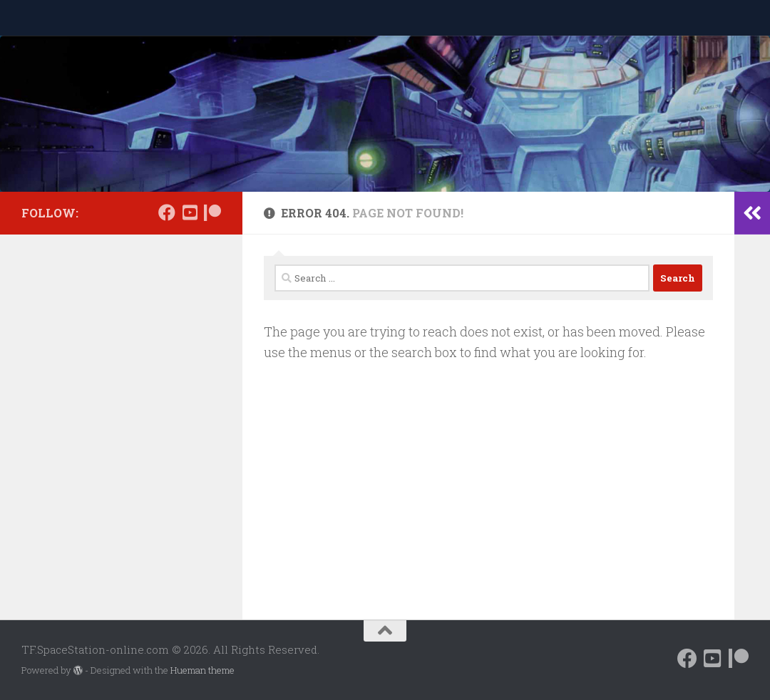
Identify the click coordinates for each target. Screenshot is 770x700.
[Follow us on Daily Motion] (190, 212)
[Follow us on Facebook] (167, 212)
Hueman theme (202, 670)
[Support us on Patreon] (212, 212)
